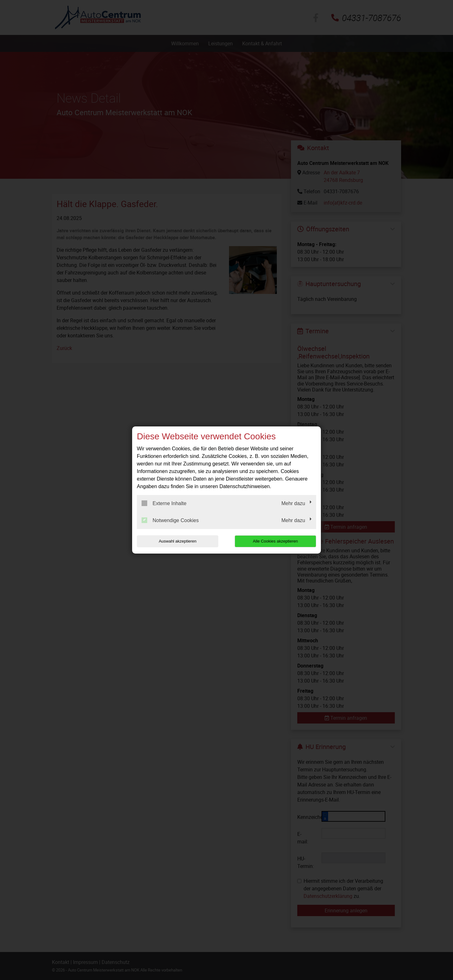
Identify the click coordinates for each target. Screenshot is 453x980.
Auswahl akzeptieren (177, 541)
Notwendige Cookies (170, 520)
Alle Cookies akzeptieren (276, 541)
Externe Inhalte (164, 503)
